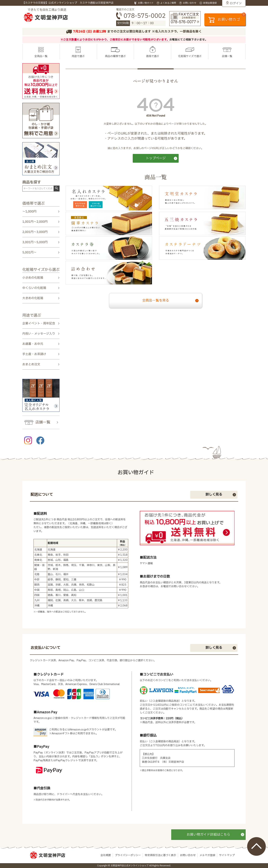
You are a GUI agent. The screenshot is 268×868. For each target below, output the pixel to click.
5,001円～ (29, 252)
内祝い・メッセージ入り (39, 334)
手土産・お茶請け (34, 354)
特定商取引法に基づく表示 (160, 855)
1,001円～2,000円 (35, 222)
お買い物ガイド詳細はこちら (208, 835)
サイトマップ (227, 855)
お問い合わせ (188, 855)
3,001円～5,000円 (35, 242)
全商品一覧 (41, 56)
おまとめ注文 (31, 364)
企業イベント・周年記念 (39, 323)
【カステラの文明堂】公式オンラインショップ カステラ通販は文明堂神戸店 (68, 3)
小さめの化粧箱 (33, 278)
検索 (56, 188)
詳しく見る (214, 495)
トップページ (156, 158)
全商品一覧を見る (156, 301)
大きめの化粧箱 (33, 298)
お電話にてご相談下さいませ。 (189, 40)
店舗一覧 (227, 56)
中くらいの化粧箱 (34, 288)
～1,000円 (29, 212)
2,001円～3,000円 (35, 232)
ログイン (236, 3)
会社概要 (106, 855)
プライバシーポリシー (128, 855)
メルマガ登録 (207, 855)
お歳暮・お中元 (33, 344)
